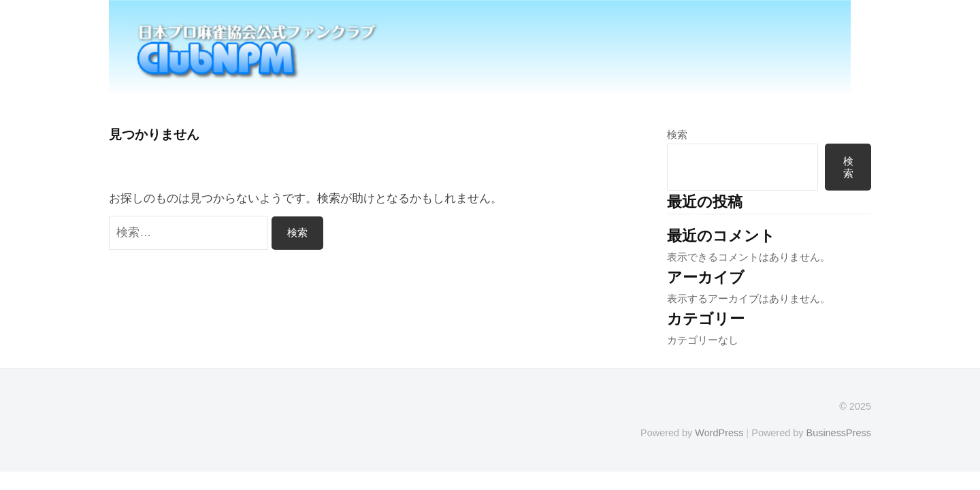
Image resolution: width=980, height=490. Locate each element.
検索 (677, 134)
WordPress (719, 433)
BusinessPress (839, 433)
